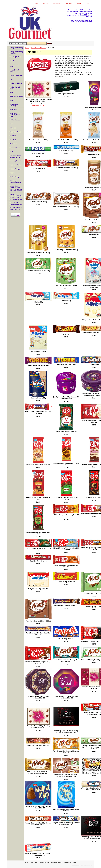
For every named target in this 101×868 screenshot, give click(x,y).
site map (79, 4)
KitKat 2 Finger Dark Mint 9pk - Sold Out (38, 549)
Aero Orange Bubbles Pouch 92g (66, 250)
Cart (88, 4)
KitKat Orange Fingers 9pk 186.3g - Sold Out (66, 566)
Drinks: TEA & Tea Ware (15, 88)
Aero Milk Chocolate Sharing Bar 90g (66, 207)
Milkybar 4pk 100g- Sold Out (38, 589)
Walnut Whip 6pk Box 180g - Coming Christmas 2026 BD (38, 807)
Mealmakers (14, 144)
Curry (11, 79)
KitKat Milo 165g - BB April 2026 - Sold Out (66, 498)
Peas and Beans (15, 148)
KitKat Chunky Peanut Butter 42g (66, 168)
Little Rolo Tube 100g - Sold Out (38, 745)
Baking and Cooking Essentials (16, 53)
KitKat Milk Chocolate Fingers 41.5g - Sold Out (38, 663)
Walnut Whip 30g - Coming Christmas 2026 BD (66, 810)
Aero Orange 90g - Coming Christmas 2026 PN (66, 752)
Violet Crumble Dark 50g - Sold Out (66, 606)
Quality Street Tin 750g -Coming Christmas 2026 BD (38, 697)
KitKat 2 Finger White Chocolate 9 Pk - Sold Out (66, 549)
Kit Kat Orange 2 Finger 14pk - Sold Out (66, 516)
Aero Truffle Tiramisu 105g (38, 140)
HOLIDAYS (13, 136)
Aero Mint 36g (94, 234)
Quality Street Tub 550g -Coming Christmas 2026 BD (66, 697)
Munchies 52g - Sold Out (38, 561)
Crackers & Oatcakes (16, 75)
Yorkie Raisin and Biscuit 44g (38, 365)
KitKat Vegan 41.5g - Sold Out (66, 431)
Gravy (12, 124)
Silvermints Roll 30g (66, 151)
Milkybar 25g (66, 301)
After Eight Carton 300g (66, 94)
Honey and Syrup (15, 132)
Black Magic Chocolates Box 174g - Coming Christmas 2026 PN (66, 732)
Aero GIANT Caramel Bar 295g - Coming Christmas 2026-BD (38, 773)
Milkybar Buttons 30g (38, 352)
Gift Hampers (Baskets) (14, 105)
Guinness (13, 128)
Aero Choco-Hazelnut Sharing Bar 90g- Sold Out (66, 661)
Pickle (12, 152)
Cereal (12, 61)
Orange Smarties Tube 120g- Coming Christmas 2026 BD (38, 824)
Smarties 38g (94, 364)
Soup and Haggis (15, 169)
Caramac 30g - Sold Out (66, 582)
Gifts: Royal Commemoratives (15, 182)
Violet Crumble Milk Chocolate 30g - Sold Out (38, 634)
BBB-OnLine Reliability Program (16, 203)
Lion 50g (66, 334)
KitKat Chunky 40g (38, 169)
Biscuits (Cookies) (16, 57)
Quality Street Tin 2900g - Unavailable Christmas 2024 (66, 398)
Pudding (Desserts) (16, 161)
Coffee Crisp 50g (94, 154)
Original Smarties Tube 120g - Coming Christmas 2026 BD (66, 824)
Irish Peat (13, 140)
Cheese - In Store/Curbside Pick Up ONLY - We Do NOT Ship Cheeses (16, 197)
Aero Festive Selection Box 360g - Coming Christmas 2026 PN (66, 775)
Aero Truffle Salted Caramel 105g (66, 140)
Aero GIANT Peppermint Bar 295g (38, 271)
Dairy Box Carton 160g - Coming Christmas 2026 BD (38, 727)
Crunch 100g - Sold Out (66, 639)
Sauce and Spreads (16, 165)
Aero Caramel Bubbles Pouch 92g (38, 253)
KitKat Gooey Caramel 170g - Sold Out (38, 498)
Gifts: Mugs (13, 109)
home (36, 4)
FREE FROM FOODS (16, 96)
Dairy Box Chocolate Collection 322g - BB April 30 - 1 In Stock (38, 100)
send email (69, 4)
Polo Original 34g (38, 153)
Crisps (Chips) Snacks (14, 71)
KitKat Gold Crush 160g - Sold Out (38, 464)
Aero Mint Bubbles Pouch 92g (66, 285)
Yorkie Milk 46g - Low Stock (66, 364)
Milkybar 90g (38, 302)
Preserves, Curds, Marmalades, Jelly (15, 157)
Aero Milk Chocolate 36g (38, 202)
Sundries (12, 173)
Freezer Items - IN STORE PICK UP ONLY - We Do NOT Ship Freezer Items (16, 188)
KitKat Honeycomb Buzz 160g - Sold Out (66, 464)
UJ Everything (14, 177)
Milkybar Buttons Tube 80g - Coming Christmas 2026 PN (38, 854)
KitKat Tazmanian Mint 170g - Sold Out (38, 533)
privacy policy (57, 4)
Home (27, 48)
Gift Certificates (15, 120)
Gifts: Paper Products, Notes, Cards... (15, 115)
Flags (11, 92)
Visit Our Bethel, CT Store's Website (16, 209)
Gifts (11, 100)
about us (45, 4)
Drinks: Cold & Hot (16, 83)
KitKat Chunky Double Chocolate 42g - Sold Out (38, 412)
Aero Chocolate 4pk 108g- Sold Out (38, 621)
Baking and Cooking (16, 48)
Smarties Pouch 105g (38, 398)
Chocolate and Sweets (38, 48)
